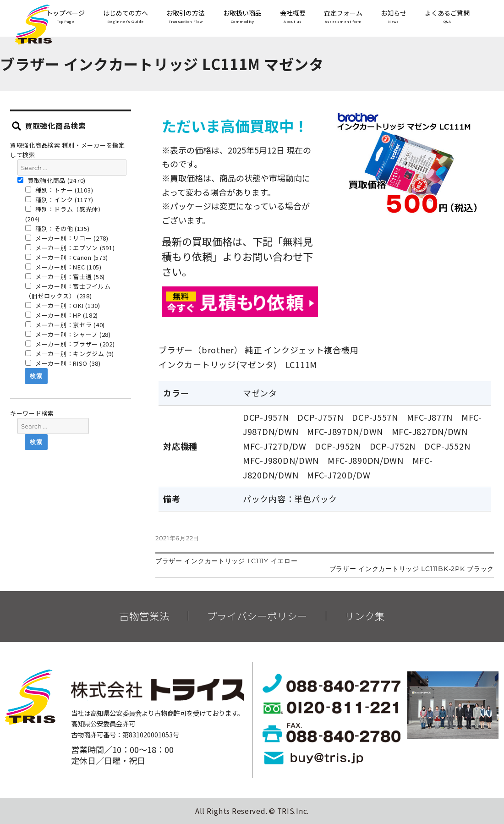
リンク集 (365, 616)
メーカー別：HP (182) (62, 315)
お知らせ (394, 17)
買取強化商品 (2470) (52, 180)
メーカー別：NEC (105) (63, 267)
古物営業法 (144, 616)
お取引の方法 (186, 17)
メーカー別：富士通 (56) (65, 277)
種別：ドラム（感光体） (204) (65, 214)
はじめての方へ (126, 17)
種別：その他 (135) (58, 228)
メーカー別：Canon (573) (67, 257)
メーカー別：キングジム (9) (70, 354)
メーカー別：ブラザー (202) (70, 344)
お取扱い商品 (242, 17)
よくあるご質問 (447, 17)
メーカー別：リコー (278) (67, 238)
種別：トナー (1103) (59, 190)
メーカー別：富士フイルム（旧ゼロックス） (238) (68, 291)
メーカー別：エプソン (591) (70, 248)
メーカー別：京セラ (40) (65, 325)
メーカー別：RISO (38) (63, 363)
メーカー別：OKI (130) (63, 305)
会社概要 (293, 17)
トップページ (66, 17)
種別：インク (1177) (59, 200)
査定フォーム (343, 17)
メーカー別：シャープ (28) (68, 334)
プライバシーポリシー (257, 616)
